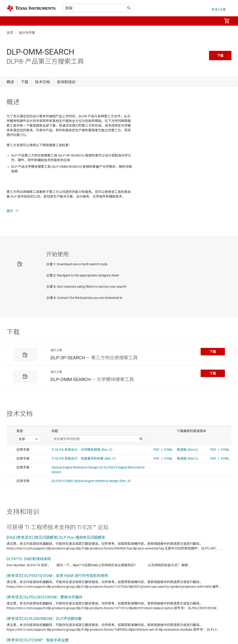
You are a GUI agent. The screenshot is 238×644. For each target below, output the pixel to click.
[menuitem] (214, 21)
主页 (10, 33)
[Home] (31, 8)
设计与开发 (27, 33)
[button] (11, 21)
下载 (220, 56)
